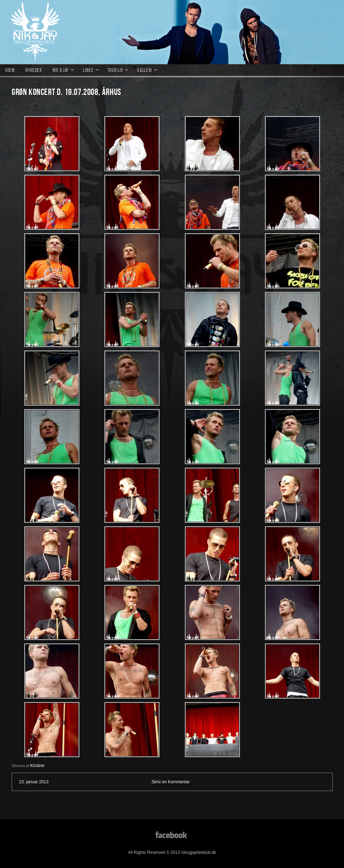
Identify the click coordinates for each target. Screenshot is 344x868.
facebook (172, 834)
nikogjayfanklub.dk (172, 32)
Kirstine (37, 766)
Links (88, 71)
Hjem (10, 71)
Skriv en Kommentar (171, 782)
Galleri (145, 71)
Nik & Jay (61, 71)
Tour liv (116, 71)
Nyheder (34, 71)
